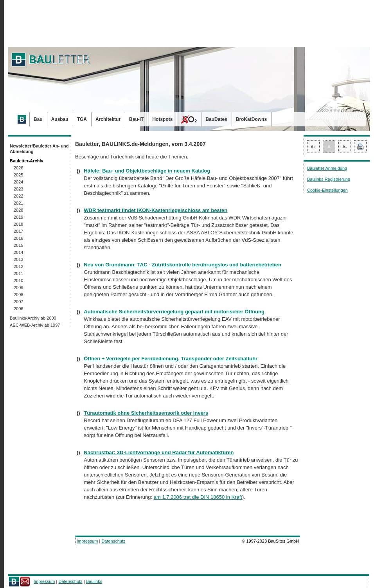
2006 (18, 309)
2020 (18, 210)
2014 (18, 252)
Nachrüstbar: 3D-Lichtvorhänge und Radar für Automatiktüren (159, 452)
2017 (18, 231)
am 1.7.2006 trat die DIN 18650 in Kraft (198, 497)
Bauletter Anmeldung (327, 168)
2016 (18, 238)
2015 (18, 245)
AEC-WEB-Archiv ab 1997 (35, 325)
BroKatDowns (251, 119)
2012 (18, 266)
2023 (18, 189)
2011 (18, 273)
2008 (18, 295)
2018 (18, 224)
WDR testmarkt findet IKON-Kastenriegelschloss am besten (156, 210)
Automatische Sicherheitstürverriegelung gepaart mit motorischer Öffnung (174, 312)
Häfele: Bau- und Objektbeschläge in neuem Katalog (147, 171)
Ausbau (60, 119)
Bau (38, 119)
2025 (18, 175)
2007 (18, 302)
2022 (18, 196)
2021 (18, 203)
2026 (18, 168)
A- (345, 147)
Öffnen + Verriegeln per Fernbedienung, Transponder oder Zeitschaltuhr (171, 359)
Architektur (108, 119)
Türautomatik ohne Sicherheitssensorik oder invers (146, 413)
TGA (82, 119)
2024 (18, 182)
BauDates (216, 119)
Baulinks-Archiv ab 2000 (33, 318)
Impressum (87, 541)
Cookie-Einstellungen (327, 190)
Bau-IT (136, 119)
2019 (18, 217)
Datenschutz (113, 541)
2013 (18, 259)
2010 (18, 281)
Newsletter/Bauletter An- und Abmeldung (39, 149)
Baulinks (94, 581)
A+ (313, 147)
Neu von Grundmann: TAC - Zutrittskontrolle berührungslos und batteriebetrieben (183, 265)
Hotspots (162, 119)
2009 (18, 288)
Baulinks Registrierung (329, 179)
